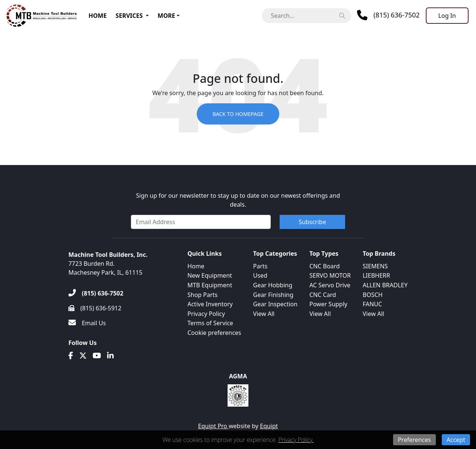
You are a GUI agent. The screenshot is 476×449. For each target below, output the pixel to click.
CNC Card (323, 295)
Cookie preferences (214, 333)
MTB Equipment (210, 285)
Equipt (269, 426)
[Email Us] (87, 323)
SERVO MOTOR (330, 275)
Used (260, 275)
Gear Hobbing (273, 285)
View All (264, 314)
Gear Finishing (273, 295)
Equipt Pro (213, 426)
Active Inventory (210, 304)
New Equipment (210, 275)
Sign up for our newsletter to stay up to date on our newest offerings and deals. (238, 200)
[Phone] (388, 15)
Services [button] (129, 16)
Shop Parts (202, 295)
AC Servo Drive (330, 285)
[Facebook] (71, 356)
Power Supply (328, 304)
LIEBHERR (376, 275)
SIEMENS (375, 266)
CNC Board (325, 266)
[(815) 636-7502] (96, 293)
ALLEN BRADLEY (385, 285)
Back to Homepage (238, 114)
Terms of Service (210, 323)
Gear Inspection (275, 304)
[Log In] (447, 16)
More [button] (166, 16)
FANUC (372, 304)
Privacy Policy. (296, 440)
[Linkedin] (110, 356)
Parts (260, 266)
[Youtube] (97, 356)
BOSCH (373, 295)
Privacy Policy (206, 314)
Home (98, 16)
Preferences (414, 440)
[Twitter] (83, 356)
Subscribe (312, 222)
